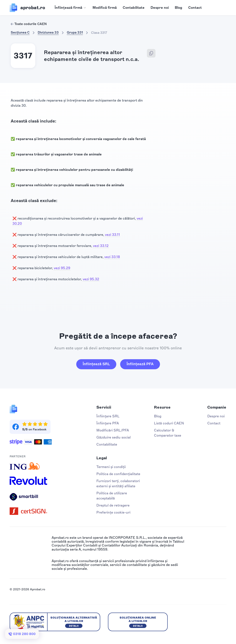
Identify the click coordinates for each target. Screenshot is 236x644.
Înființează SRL (96, 364)
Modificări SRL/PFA (113, 430)
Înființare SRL (108, 416)
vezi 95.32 (91, 279)
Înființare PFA (108, 423)
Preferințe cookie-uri (113, 512)
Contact (195, 8)
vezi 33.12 (101, 246)
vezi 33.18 (112, 257)
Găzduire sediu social (114, 437)
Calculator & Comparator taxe (168, 433)
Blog (178, 8)
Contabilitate (134, 8)
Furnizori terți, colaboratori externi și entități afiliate (118, 484)
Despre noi (160, 8)
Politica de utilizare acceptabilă (112, 496)
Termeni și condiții (111, 467)
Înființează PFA (140, 364)
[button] (71, 8)
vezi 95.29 (62, 268)
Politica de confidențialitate (118, 474)
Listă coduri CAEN (169, 423)
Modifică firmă (105, 8)
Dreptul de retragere (113, 505)
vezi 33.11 (112, 235)
